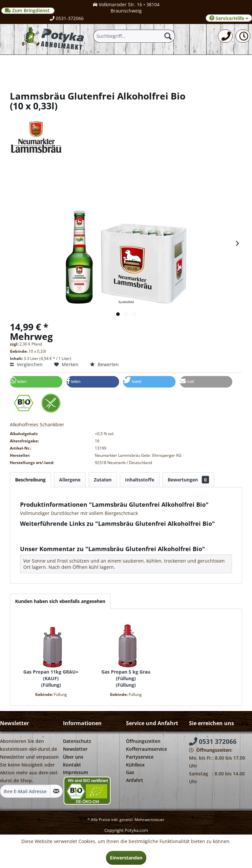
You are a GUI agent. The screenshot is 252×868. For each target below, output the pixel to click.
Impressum (75, 772)
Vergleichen (26, 364)
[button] (36, 382)
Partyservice (140, 757)
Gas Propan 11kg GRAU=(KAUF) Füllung (51, 678)
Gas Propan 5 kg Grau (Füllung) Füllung (126, 678)
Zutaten (103, 480)
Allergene (70, 480)
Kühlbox (135, 765)
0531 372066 (213, 742)
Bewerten (104, 364)
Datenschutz (77, 741)
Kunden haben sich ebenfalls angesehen (60, 601)
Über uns (73, 757)
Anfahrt (135, 780)
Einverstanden (126, 858)
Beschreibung (30, 480)
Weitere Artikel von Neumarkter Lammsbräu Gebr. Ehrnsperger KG (96, 538)
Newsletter (75, 749)
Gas (130, 772)
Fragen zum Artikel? (45, 532)
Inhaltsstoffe (140, 480)
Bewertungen (188, 480)
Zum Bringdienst (28, 11)
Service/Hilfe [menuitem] (229, 18)
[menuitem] (225, 36)
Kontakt (72, 765)
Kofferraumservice (147, 749)
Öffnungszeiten (143, 741)
